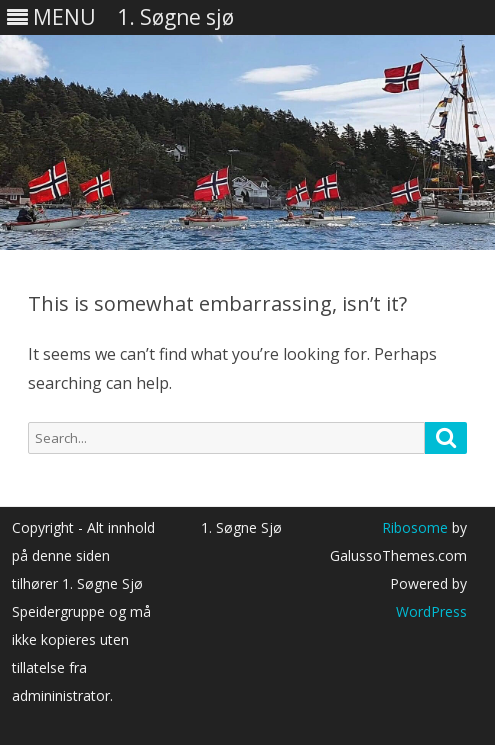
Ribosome (415, 527)
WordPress (431, 611)
